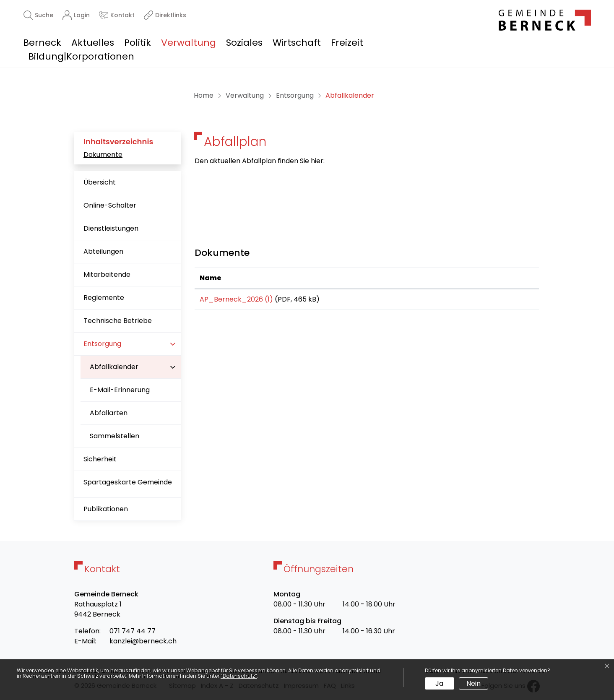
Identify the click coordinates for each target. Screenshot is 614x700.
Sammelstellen (114, 436)
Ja (439, 683)
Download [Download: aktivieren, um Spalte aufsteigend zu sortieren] (469, 278)
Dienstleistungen (111, 228)
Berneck (42, 43)
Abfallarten (109, 413)
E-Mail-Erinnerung (120, 390)
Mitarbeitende (107, 275)
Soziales (244, 43)
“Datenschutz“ (239, 676)
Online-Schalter (110, 205)
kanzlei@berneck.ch (143, 641)
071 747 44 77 (133, 631)
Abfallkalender (116, 370)
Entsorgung (102, 344)
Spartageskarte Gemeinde (128, 482)
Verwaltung (189, 43)
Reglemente (104, 298)
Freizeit (347, 43)
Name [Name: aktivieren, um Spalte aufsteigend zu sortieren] (211, 278)
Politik (138, 43)
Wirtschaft (297, 43)
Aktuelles (93, 43)
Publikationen (106, 509)
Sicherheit (100, 459)
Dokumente (103, 155)
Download (492, 301)
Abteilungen (103, 251)
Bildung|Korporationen (81, 56)
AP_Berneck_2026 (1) (236, 299)
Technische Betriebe (118, 321)
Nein (474, 683)
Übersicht (100, 182)
